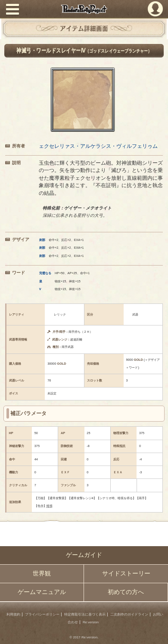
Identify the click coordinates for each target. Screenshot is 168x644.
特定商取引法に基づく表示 (85, 614)
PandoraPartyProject (84, 9)
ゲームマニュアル (42, 592)
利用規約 (13, 614)
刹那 (42, 240)
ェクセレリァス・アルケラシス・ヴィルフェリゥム (98, 146)
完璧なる (45, 273)
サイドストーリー (126, 574)
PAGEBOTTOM (158, 633)
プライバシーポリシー (42, 614)
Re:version (91, 622)
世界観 (42, 574)
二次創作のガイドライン (129, 614)
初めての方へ (126, 592)
